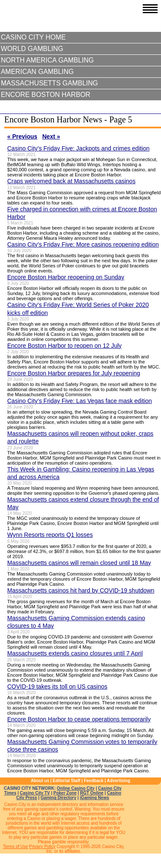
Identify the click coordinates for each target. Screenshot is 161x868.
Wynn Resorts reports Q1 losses (50, 535)
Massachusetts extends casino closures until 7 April (75, 653)
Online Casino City (76, 788)
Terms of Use (16, 847)
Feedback (93, 781)
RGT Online (92, 793)
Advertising (119, 781)
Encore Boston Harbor (46, 95)
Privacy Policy (42, 847)
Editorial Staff (66, 781)
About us (40, 781)
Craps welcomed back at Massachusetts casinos (71, 181)
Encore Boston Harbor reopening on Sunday (66, 277)
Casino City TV (35, 793)
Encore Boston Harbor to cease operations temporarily (79, 719)
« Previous (22, 136)
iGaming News (95, 798)
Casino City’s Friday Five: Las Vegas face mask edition (80, 401)
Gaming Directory (59, 798)
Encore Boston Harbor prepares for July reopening (74, 373)
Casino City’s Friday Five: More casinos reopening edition (83, 244)
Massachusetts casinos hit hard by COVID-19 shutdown (81, 590)
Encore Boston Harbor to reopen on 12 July (64, 346)
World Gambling (32, 49)
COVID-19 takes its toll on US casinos (57, 686)
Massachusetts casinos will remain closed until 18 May (79, 563)
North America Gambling (47, 60)
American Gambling (37, 72)
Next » (51, 136)
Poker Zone (65, 793)
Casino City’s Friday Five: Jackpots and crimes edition (78, 148)
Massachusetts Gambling (49, 83)
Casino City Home (33, 37)
